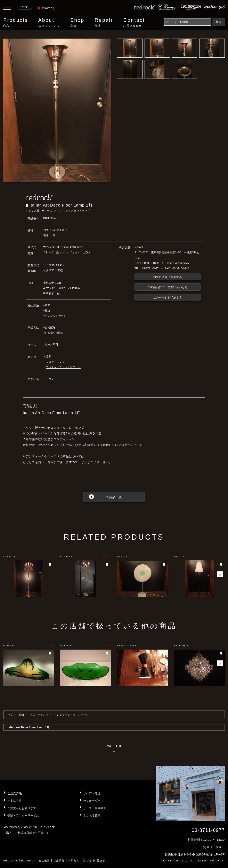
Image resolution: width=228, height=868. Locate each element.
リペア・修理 (92, 793)
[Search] (188, 22)
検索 (219, 22)
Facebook (28, 861)
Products (16, 22)
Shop (77, 22)
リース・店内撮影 (95, 808)
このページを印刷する (168, 297)
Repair (104, 22)
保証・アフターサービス (23, 815)
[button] (220, 574)
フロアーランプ (55, 362)
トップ (9, 715)
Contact (134, 22)
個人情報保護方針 (94, 861)
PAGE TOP (114, 757)
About (49, 22)
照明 (49, 357)
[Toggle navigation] (7, 8)
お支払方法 (15, 801)
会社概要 (44, 861)
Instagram (11, 861)
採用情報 (59, 861)
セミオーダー (92, 801)
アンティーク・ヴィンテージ (63, 367)
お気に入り (47, 8)
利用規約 (74, 861)
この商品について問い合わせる (168, 287)
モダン (50, 379)
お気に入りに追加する (168, 277)
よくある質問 (92, 815)
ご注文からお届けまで (22, 808)
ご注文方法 (15, 793)
